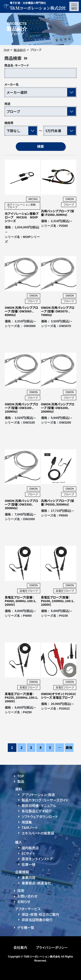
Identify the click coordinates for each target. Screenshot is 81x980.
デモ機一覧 (26, 927)
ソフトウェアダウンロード (40, 816)
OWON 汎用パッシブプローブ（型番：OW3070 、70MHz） (58, 311)
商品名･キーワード (17, 65)
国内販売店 (30, 848)
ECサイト (28, 853)
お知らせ (24, 901)
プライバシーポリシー (52, 947)
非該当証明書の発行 (37, 920)
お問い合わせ (27, 896)
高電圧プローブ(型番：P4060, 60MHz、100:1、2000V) (21, 601)
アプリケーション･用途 (38, 795)
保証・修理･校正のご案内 (40, 914)
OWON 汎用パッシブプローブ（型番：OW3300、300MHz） (21, 504)
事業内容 (29, 877)
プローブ (69, 205)
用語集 (27, 822)
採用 (21, 891)
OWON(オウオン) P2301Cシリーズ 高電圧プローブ (59, 696)
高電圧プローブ (29, 591)
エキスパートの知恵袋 (38, 833)
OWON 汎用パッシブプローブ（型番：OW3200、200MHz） (58, 408)
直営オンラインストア (37, 859)
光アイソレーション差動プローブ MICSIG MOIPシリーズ (22, 217)
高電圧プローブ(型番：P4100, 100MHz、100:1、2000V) (58, 601)
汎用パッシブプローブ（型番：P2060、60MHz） (58, 213)
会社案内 (20, 947)
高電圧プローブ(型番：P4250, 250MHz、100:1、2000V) (22, 697)
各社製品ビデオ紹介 (37, 811)
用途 (7, 104)
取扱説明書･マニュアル (39, 806)
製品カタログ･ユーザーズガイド (45, 800)
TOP (21, 776)
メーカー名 (12, 84)
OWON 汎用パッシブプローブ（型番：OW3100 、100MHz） (21, 408)
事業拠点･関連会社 (36, 883)
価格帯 (9, 123)
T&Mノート (30, 827)
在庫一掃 (29, 864)
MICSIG (33, 199)
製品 (21, 781)
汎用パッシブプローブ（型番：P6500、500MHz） (58, 502)
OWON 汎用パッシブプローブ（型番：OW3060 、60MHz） (21, 311)
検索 (40, 146)
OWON (70, 199)
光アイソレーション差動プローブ (21, 206)
